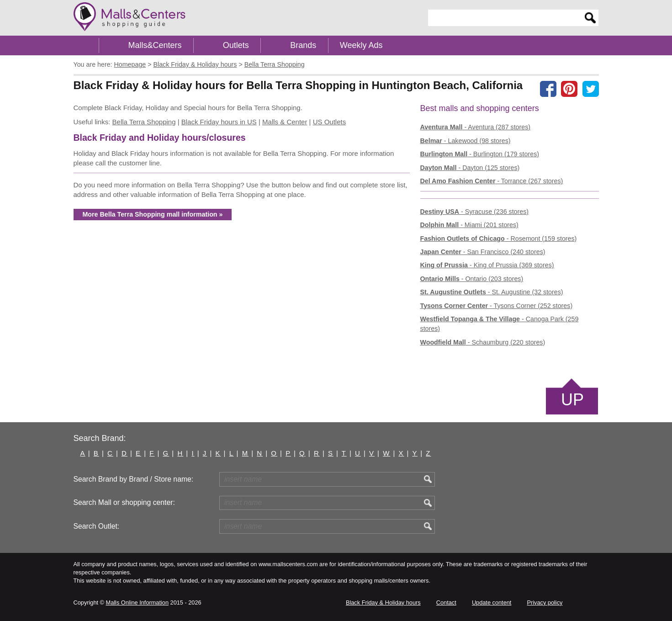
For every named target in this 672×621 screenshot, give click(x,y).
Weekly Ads (361, 45)
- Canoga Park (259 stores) (500, 324)
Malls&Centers (155, 45)
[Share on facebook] (548, 89)
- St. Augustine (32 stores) (492, 292)
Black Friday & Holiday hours (383, 602)
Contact (446, 602)
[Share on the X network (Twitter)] (591, 89)
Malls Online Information (137, 602)
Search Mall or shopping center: (124, 502)
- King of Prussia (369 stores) (487, 265)
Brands (303, 45)
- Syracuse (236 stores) (475, 212)
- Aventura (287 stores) (476, 127)
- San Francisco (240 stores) (483, 252)
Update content (492, 602)
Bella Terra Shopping (144, 122)
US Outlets (330, 122)
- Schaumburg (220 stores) (483, 342)
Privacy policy (545, 602)
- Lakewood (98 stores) (466, 141)
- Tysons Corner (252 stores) (497, 306)
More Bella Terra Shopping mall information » (153, 214)
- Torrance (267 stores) (492, 181)
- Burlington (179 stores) (480, 154)
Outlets (236, 45)
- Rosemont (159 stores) (499, 239)
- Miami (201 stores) (469, 225)
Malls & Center (285, 122)
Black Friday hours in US (219, 122)
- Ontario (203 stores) (472, 279)
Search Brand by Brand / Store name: (134, 479)
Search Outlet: (97, 526)
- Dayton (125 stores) (470, 168)
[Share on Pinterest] (569, 89)
